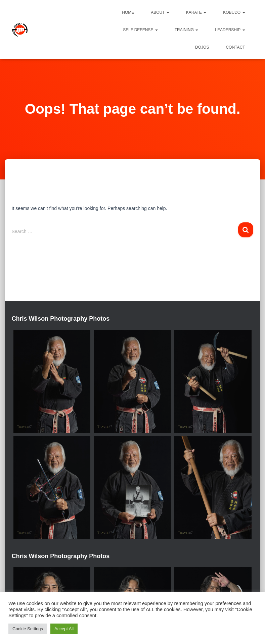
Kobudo (234, 12)
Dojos (202, 47)
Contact (235, 47)
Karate (196, 12)
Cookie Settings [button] (28, 629)
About (160, 12)
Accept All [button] (64, 629)
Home (128, 12)
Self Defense (140, 30)
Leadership (230, 30)
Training (187, 30)
